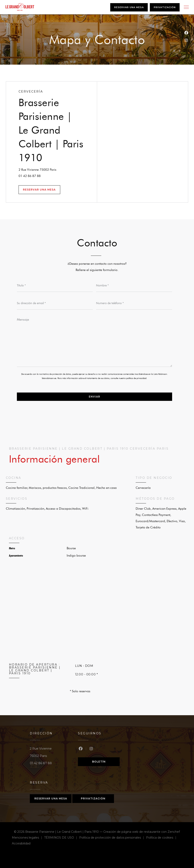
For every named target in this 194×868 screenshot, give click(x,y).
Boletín (99, 762)
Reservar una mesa (129, 7)
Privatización (165, 7)
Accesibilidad (21, 844)
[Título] (55, 286)
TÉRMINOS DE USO (62, 838)
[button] (186, 7)
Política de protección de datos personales (113, 838)
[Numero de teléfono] (134, 303)
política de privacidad (136, 378)
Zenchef (174, 832)
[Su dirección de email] (55, 303)
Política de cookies (162, 838)
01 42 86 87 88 (30, 176)
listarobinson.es (49, 378)
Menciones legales (28, 838)
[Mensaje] (94, 341)
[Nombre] (134, 286)
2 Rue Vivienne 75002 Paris (58, 169)
